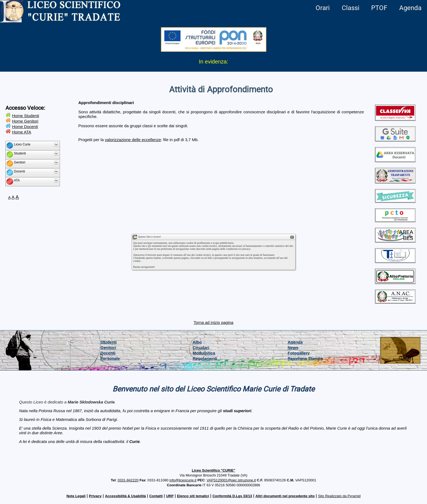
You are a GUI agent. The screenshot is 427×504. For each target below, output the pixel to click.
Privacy (95, 496)
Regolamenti (205, 358)
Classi (351, 8)
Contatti (156, 496)
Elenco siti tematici (193, 496)
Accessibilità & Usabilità (125, 496)
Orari (323, 8)
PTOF (379, 8)
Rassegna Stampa (305, 358)
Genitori (108, 347)
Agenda (410, 8)
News (293, 347)
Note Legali (76, 496)
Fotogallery (299, 353)
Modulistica (204, 353)
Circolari (201, 347)
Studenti (109, 342)
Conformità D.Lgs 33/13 (232, 496)
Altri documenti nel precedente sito (285, 496)
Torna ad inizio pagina (213, 322)
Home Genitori (25, 121)
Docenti (108, 353)
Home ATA (22, 132)
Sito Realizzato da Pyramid (339, 496)
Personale (110, 358)
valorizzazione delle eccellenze (133, 140)
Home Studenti (25, 116)
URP (170, 496)
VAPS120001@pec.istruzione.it (231, 480)
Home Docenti (25, 127)
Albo (197, 342)
